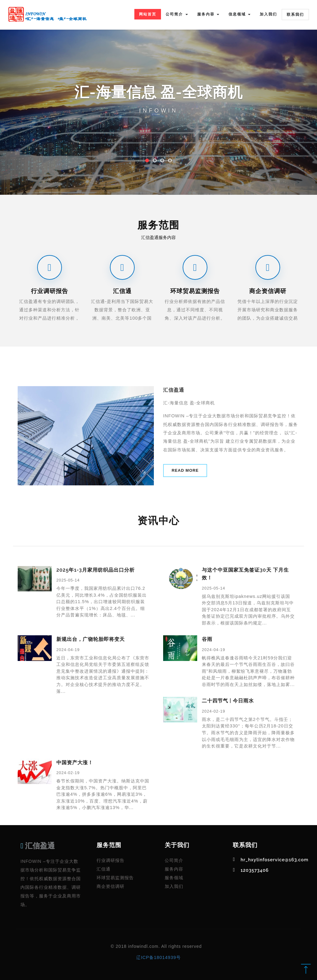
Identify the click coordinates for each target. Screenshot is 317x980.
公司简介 (174, 860)
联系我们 (295, 15)
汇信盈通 (38, 846)
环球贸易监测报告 (115, 878)
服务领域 (174, 878)
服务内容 (174, 869)
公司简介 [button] (177, 14)
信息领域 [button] (239, 14)
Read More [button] (185, 470)
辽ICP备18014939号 (158, 957)
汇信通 (104, 869)
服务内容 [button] (208, 14)
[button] (24, 97)
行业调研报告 (111, 860)
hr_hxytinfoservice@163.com (274, 860)
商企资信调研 (111, 886)
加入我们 (268, 14)
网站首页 (148, 14)
